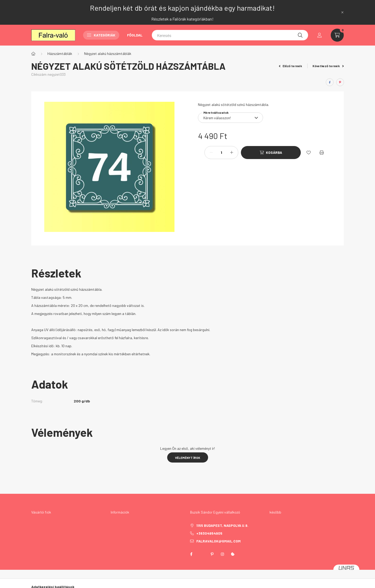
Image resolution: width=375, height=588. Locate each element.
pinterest (212, 554)
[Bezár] (342, 12)
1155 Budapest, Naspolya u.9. (222, 525)
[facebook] (330, 82)
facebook (191, 554)
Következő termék (328, 66)
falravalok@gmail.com (218, 541)
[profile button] (320, 35)
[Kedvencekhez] (309, 153)
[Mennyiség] (221, 153)
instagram (222, 554)
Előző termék (291, 66)
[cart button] (337, 35)
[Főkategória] (33, 54)
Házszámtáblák (60, 53)
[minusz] (211, 153)
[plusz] (232, 153)
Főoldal (135, 35)
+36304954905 (209, 533)
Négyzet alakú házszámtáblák (108, 53)
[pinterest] (340, 82)
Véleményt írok (188, 458)
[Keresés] (230, 35)
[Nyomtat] (322, 153)
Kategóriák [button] (101, 35)
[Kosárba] (271, 153)
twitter (202, 554)
